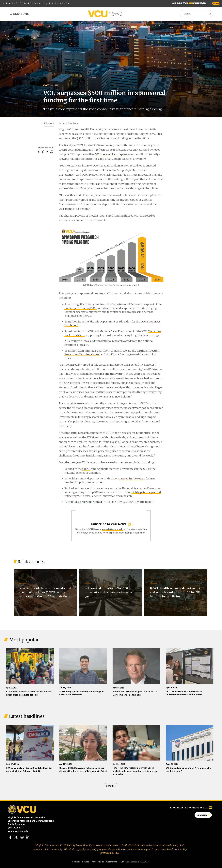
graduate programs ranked (85, 502)
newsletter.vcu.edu (113, 529)
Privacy (86, 862)
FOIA (122, 862)
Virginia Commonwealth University (36, 3)
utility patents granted (146, 492)
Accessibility (98, 862)
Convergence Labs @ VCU (81, 308)
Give (216, 3)
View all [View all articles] (111, 786)
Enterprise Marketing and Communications (31, 821)
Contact (76, 862)
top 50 (86, 469)
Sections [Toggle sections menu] (19, 14)
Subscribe (203, 815)
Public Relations (16, 824)
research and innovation (109, 374)
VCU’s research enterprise (111, 154)
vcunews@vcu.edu (18, 831)
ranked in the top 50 (132, 479)
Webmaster (112, 862)
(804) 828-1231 (16, 828)
